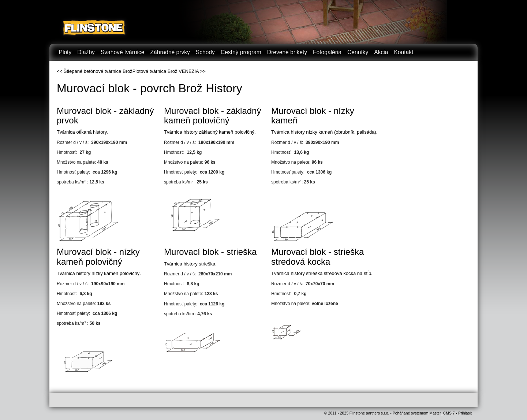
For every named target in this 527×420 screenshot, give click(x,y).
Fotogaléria (327, 52)
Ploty (65, 52)
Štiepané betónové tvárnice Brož (98, 71)
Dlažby (86, 52)
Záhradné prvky (170, 52)
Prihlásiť (465, 413)
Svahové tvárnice (123, 52)
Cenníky (358, 52)
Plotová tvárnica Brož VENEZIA (166, 71)
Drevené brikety (287, 52)
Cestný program (241, 52)
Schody (205, 52)
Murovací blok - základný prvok (105, 116)
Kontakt (403, 52)
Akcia (381, 52)
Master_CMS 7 (442, 413)
